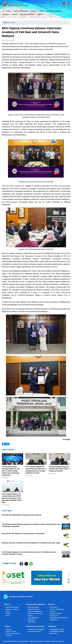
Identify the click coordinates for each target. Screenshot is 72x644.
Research (34, 11)
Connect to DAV (9, 563)
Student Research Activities (59, 618)
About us (9, 11)
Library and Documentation (28, 15)
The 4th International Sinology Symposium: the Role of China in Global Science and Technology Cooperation (11, 471)
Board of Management (35, 611)
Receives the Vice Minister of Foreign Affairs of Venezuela (23, 534)
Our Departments (33, 618)
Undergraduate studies (57, 629)
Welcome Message (12, 607)
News (13, 23)
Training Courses (11, 631)
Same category (8, 450)
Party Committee (33, 607)
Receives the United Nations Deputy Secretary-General (21, 515)
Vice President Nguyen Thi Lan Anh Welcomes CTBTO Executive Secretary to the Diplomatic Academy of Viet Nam (12, 498)
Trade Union (31, 620)
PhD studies (54, 634)
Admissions (7, 15)
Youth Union (31, 622)
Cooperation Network (35, 631)
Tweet (7, 444)
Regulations (53, 620)
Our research (54, 607)
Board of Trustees (34, 609)
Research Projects (56, 613)
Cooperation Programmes (36, 629)
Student (40, 15)
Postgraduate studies (57, 631)
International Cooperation (54, 11)
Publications (54, 616)
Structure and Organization (22, 11)
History (8, 613)
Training (42, 11)
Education (15, 15)
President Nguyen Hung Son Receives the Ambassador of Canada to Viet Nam (59, 469)
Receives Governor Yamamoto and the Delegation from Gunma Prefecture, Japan (31, 543)
